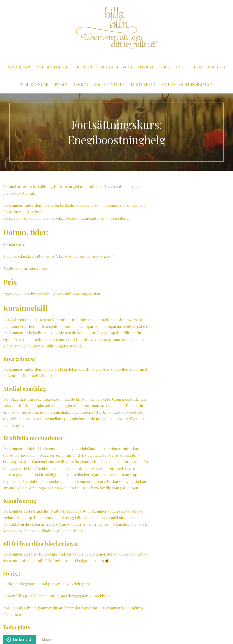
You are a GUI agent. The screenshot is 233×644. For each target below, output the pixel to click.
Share (47, 640)
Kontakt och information (187, 84)
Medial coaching (208, 67)
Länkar (81, 84)
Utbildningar (34, 84)
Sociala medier (109, 84)
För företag (143, 84)
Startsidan (19, 67)
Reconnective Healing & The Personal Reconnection (131, 67)
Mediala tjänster (53, 67)
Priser (61, 84)
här (66, 399)
